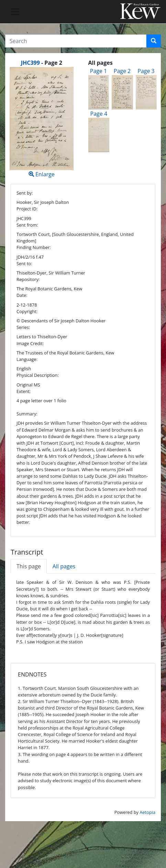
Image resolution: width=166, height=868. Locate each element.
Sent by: (25, 193)
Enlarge (42, 122)
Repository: (28, 279)
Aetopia (147, 812)
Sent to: (24, 263)
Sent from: (27, 225)
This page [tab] (29, 566)
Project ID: (27, 209)
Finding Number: (34, 247)
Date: (22, 295)
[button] (154, 41)
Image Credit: (30, 343)
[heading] (42, 63)
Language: (27, 359)
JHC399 (30, 63)
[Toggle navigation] (15, 12)
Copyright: (27, 311)
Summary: (27, 414)
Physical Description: (38, 375)
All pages (64, 566)
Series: (23, 327)
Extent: (24, 391)
